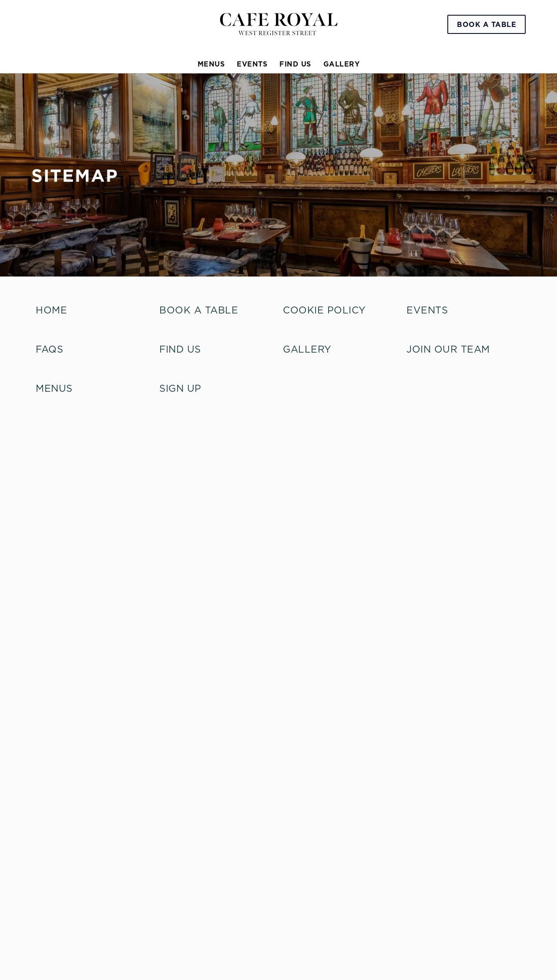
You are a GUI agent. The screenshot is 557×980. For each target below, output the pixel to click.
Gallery (307, 349)
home (51, 310)
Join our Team (448, 349)
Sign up (180, 388)
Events (427, 310)
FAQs (49, 349)
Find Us (180, 349)
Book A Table (199, 310)
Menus (54, 388)
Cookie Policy (324, 310)
